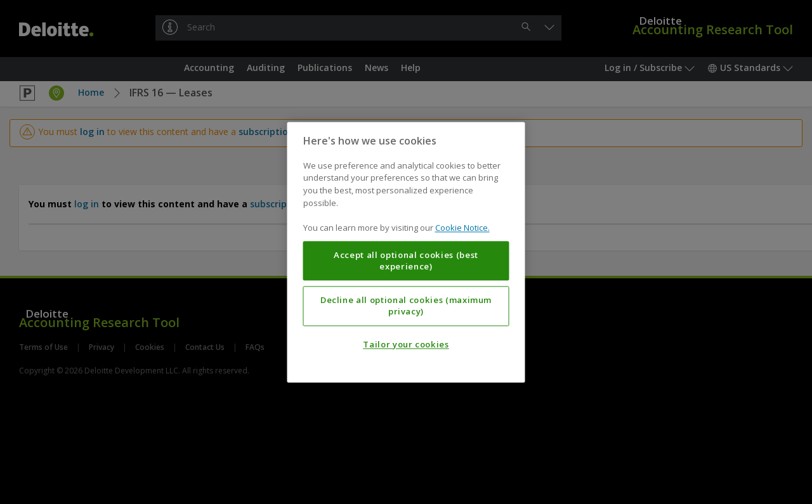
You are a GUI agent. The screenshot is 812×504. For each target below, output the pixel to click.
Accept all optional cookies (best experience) (406, 261)
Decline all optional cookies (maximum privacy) (406, 306)
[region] (406, 252)
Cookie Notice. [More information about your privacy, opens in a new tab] (462, 228)
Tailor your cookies (406, 344)
